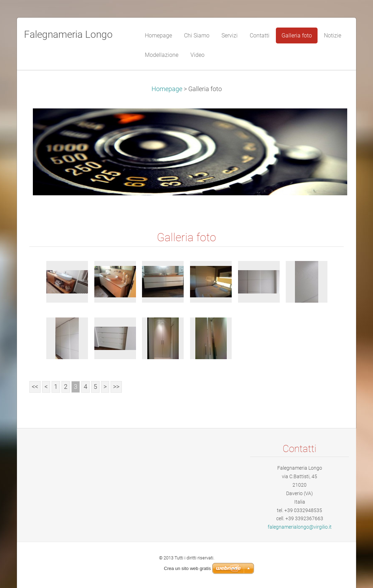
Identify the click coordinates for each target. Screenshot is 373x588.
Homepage (167, 89)
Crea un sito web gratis (187, 568)
